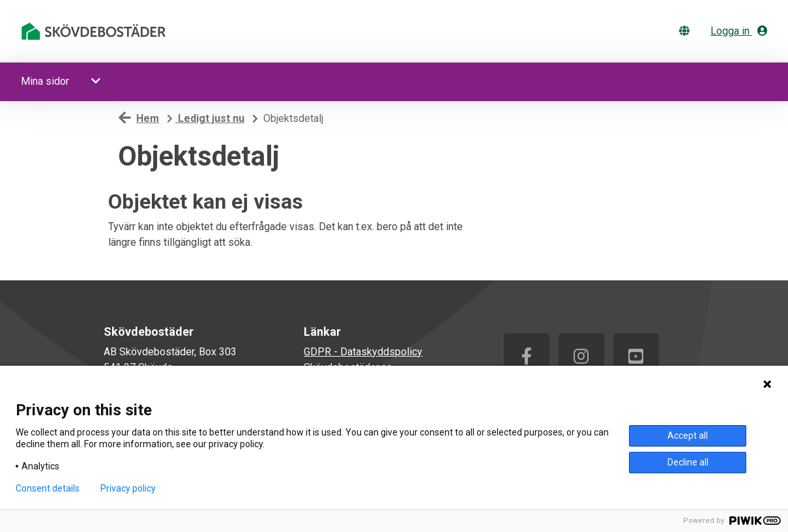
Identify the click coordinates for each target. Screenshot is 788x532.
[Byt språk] (687, 31)
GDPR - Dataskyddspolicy (363, 352)
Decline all (688, 462)
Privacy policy (128, 488)
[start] (96, 31)
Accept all (688, 436)
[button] (97, 81)
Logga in (739, 31)
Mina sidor (45, 81)
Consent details (48, 488)
